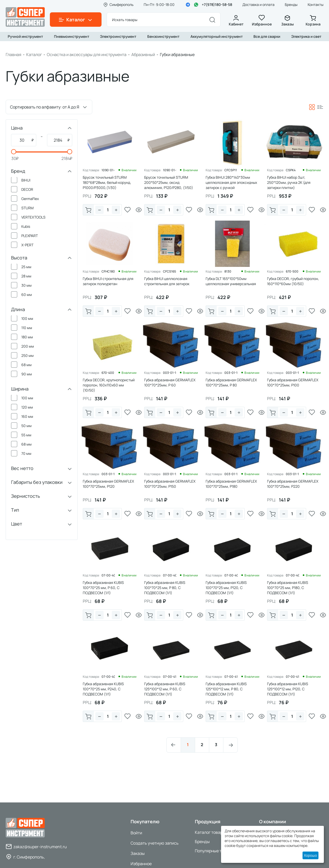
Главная (13, 55)
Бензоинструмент (163, 36)
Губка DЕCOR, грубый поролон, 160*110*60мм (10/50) (293, 281)
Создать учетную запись (155, 843)
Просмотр (139, 210)
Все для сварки (267, 36)
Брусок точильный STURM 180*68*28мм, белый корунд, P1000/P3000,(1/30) (107, 182)
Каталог (34, 55)
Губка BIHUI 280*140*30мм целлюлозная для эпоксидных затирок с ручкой (231, 182)
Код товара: (91, 170)
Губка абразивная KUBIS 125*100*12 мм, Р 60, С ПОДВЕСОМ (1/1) (165, 689)
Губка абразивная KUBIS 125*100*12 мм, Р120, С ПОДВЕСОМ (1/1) (288, 689)
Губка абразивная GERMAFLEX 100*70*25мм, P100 (293, 382)
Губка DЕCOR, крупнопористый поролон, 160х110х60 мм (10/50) (109, 385)
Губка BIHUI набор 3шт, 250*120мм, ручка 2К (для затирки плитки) (289, 182)
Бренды (291, 4)
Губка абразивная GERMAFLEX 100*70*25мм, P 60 (170, 382)
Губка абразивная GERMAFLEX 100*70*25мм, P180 (231, 484)
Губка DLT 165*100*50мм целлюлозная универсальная (231, 281)
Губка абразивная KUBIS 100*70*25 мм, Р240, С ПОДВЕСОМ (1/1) (103, 689)
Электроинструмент (118, 36)
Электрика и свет (306, 36)
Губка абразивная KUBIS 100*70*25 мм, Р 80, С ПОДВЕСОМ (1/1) (165, 588)
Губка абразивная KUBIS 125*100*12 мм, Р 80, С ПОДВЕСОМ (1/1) (226, 689)
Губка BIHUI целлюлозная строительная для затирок (167, 281)
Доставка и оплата (258, 4)
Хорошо (310, 855)
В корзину (88, 210)
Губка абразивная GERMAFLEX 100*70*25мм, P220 (293, 484)
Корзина (313, 21)
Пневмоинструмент (72, 36)
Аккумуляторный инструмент (217, 36)
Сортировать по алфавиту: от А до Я (45, 107)
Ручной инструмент (25, 36)
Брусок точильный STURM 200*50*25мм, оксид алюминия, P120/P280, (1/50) (169, 182)
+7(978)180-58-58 (217, 4)
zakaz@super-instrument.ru (40, 847)
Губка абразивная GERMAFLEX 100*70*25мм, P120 (108, 484)
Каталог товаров (211, 832)
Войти (136, 833)
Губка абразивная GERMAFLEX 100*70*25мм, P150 (170, 484)
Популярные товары (214, 851)
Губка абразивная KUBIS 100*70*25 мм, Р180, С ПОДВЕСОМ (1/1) (288, 588)
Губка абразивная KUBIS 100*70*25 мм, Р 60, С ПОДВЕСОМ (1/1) (103, 588)
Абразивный (143, 55)
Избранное (262, 21)
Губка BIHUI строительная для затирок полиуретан (108, 281)
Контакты (316, 4)
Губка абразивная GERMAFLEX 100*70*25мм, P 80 (231, 382)
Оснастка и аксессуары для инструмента (87, 55)
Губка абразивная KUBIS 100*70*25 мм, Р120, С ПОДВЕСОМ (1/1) (226, 588)
